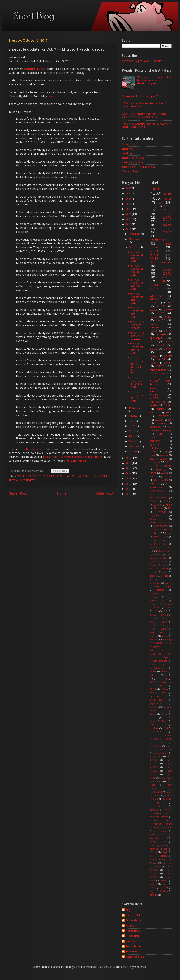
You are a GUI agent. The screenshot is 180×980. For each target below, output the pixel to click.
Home (62, 493)
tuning (153, 473)
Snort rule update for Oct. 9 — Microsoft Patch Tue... (136, 366)
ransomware (156, 491)
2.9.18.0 (157, 505)
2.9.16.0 (154, 398)
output (168, 587)
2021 (129, 214)
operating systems (159, 845)
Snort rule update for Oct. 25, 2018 (136, 270)
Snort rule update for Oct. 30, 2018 (136, 256)
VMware (165, 565)
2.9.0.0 (153, 412)
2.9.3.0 (160, 306)
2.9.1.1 (153, 388)
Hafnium (164, 689)
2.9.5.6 (167, 232)
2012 (129, 484)
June (132, 426)
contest (164, 459)
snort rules (161, 334)
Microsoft (65, 476)
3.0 (57, 476)
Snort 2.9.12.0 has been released (136, 325)
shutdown (167, 863)
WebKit (165, 569)
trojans (153, 891)
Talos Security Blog (133, 162)
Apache (165, 636)
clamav (153, 452)
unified (156, 608)
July (131, 421)
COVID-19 (157, 643)
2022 (129, 209)
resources (154, 597)
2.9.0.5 (153, 331)
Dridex (153, 672)
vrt (161, 203)
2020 (129, 219)
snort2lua (164, 881)
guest (169, 824)
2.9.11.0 (22, 476)
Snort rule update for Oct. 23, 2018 (136, 284)
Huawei (165, 693)
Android (154, 636)
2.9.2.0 (168, 356)
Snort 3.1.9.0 (166, 778)
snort (155, 189)
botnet (165, 572)
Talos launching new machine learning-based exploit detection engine (154, 80)
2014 (129, 473)
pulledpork (155, 448)
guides (153, 405)
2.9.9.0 (50, 476)
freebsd (153, 576)
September (135, 408)
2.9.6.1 (160, 313)
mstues (154, 299)
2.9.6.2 (167, 221)
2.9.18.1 (153, 618)
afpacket (161, 803)
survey (153, 888)
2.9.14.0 (154, 476)
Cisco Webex (156, 654)
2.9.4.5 (153, 377)
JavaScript (154, 707)
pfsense (153, 852)
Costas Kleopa (133, 920)
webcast (167, 430)
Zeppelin (167, 799)
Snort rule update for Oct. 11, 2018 (136, 349)
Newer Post (18, 493)
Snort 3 (154, 342)
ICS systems (161, 512)
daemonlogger (161, 813)
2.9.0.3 (153, 437)
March (133, 441)
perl (166, 849)
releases (163, 856)
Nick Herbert (133, 931)
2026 (129, 188)
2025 (129, 193)
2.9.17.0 (167, 476)
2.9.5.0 (160, 366)
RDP (160, 743)
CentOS (153, 540)
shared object (158, 373)
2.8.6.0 (156, 611)
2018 (129, 229)
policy (153, 530)
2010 (129, 494)
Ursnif (169, 792)
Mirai (166, 728)
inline (156, 828)
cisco (169, 412)
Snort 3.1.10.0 (165, 750)
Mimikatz (154, 728)
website (161, 434)
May (132, 431)
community (156, 296)
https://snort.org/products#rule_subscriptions (73, 457)
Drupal (164, 672)
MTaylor (130, 926)
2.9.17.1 (164, 615)
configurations (158, 370)
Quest (169, 739)
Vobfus (157, 796)
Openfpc (154, 735)
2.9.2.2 (168, 342)
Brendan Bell (133, 915)
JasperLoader (156, 703)
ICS (170, 508)
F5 (151, 679)
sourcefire (155, 391)
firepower (157, 824)
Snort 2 (154, 484)
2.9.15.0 (161, 320)
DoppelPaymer (157, 668)
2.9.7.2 (160, 345)
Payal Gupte (132, 936)
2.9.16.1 (167, 501)
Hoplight (154, 693)
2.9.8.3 (41, 476)
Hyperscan (155, 696)
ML (166, 725)
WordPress (155, 523)
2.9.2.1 (153, 317)
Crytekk (153, 664)
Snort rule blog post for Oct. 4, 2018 (135, 383)
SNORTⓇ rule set (35, 69)
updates (31, 480)
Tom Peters (132, 951)
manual (168, 466)
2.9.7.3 (153, 356)
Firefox (153, 682)
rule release (161, 262)
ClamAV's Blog (130, 171)
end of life (155, 462)
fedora (169, 820)
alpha (153, 455)
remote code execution (161, 859)
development (159, 240)
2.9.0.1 (153, 501)
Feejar (166, 679)
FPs (157, 679)
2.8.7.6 (153, 615)
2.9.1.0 (153, 349)
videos (156, 537)
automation (155, 806)
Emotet (165, 540)
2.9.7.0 (161, 281)
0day (166, 537)
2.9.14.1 (154, 303)
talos (168, 199)
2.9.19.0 (165, 618)
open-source (160, 526)
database (161, 423)
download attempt (159, 817)
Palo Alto (167, 735)
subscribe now (32, 449)
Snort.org (127, 153)
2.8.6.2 (165, 611)
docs (160, 352)
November (135, 239)
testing (164, 888)
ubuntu (168, 604)
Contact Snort (129, 144)
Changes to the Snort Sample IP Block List (145, 96)
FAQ (156, 466)
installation (155, 583)
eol (170, 303)
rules (22, 480)
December (135, 234)
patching (154, 849)
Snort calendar (158, 562)
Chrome (158, 508)
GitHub (153, 689)
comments (155, 810)
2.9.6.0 (168, 310)
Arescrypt (154, 640)
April (132, 436)
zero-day (154, 895)
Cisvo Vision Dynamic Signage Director (161, 657)
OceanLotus (155, 732)
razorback (154, 593)
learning (164, 831)
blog (165, 452)
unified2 (168, 608)
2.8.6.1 (168, 405)
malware (164, 455)
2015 (129, 468)
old (165, 842)
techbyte (154, 604)
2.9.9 (152, 622)
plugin (165, 852)
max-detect (155, 838)
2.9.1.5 (168, 462)
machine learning (158, 835)
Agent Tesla (157, 633)
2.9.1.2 (167, 274)
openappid (156, 338)
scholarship (165, 416)
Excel (166, 675)
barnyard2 (155, 441)
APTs (152, 629)
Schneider (158, 555)
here (51, 96)
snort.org (155, 327)
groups (165, 576)
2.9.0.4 (158, 420)
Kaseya (165, 714)
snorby (157, 867)
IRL (166, 696)
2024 (129, 199)
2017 (129, 458)
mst (166, 838)
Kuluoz (153, 718)
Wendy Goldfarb (135, 957)
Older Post (105, 493)
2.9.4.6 (154, 259)
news (169, 523)
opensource (156, 445)
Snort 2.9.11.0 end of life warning (136, 336)
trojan (168, 533)
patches (160, 590)
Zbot (156, 799)
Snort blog (158, 782)
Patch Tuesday (160, 480)
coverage (167, 810)
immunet (154, 579)
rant (151, 856)
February (134, 446)
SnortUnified (156, 792)
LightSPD (154, 516)
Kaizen (153, 714)
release (154, 255)
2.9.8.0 (153, 292)
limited (168, 583)
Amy (128, 910)
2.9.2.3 (154, 285)
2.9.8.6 (167, 270)
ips (154, 831)
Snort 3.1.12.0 (161, 753)
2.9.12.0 (166, 266)
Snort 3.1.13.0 (156, 757)
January (133, 452)
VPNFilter (154, 569)
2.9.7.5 (168, 331)
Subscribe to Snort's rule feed (139, 167)
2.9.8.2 (153, 324)
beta (152, 459)
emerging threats (75, 461)
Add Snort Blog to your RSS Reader (142, 61)
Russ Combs (133, 941)
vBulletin (164, 891)
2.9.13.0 (166, 277)
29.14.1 (153, 625)
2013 (129, 479)
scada (168, 317)
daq (170, 420)
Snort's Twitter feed (133, 158)
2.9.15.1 (161, 359)
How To (154, 548)
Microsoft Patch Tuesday (86, 476)
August (133, 416)
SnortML (154, 565)
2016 (129, 463)
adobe (160, 409)
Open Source (165, 551)
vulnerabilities (157, 402)
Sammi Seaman (134, 946)
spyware (153, 884)
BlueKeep (167, 640)
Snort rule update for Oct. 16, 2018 (136, 313)
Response (155, 519)
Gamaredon (166, 682)
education (154, 820)
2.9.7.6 (167, 218)
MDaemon (154, 725)
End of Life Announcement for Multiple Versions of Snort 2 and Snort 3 (144, 115)
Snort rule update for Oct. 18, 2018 (136, 298)
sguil (155, 863)
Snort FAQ (128, 149)
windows (155, 288)
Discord (165, 664)
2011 (129, 489)
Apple (169, 505)
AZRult (164, 629)
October (134, 247)
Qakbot (157, 739)
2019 (129, 224)
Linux (165, 721)
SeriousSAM (155, 746)
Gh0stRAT (161, 686)
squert (165, 884)
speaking (161, 469)
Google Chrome (158, 544)
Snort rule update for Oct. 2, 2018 (136, 397)
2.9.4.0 (153, 310)
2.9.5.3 (153, 363)
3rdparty (164, 625)
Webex (168, 796)
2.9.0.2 (164, 473)
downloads (155, 427)
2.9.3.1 (154, 251)
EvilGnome (155, 675)
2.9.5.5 (168, 349)
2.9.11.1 (32, 476)
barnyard (154, 572)
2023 (129, 204)
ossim (156, 587)
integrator (167, 828)
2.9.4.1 (168, 363)
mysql (152, 842)
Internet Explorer (158, 700)
